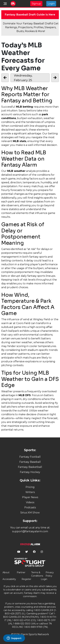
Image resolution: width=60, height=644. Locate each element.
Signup (36, 4)
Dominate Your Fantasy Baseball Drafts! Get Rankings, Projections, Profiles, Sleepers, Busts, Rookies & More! (31, 27)
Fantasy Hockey (30, 472)
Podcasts (30, 507)
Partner (21, 572)
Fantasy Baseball (30, 462)
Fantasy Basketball (30, 467)
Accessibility (9, 579)
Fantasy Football (30, 457)
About (6, 572)
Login (51, 4)
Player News (30, 497)
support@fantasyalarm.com (30, 531)
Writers (30, 492)
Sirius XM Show (30, 513)
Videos (30, 502)
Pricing (30, 487)
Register (26, 579)
